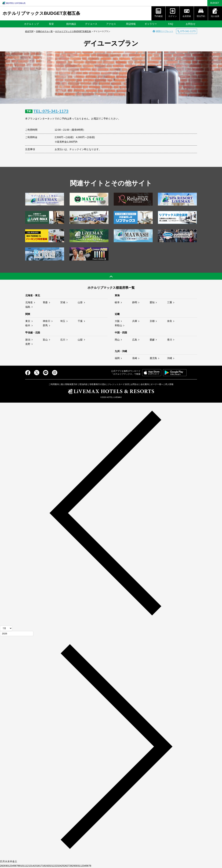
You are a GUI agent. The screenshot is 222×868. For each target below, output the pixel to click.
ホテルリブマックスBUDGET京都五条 (41, 13)
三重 (170, 302)
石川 (63, 339)
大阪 (117, 321)
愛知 (152, 302)
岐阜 (117, 302)
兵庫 (135, 321)
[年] (17, 634)
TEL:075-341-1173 (52, 111)
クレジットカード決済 (118, 384)
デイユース (91, 24)
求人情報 (169, 384)
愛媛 (152, 339)
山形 (80, 302)
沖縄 (170, 358)
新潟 (28, 339)
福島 (28, 307)
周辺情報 (131, 24)
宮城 (63, 302)
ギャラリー (151, 24)
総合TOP (29, 31)
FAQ (171, 24)
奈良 (170, 321)
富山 (45, 339)
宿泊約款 (83, 384)
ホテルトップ (31, 24)
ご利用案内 (54, 384)
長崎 (135, 358)
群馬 (45, 325)
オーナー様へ (157, 384)
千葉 (80, 321)
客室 (51, 24)
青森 (45, 302)
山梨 (80, 339)
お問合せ (191, 24)
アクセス (111, 24)
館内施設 (71, 24)
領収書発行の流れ (98, 384)
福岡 (117, 358)
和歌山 (118, 325)
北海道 (29, 302)
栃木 (28, 325)
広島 (135, 339)
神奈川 (46, 321)
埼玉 (63, 321)
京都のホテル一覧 (44, 31)
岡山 (117, 339)
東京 (28, 321)
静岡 (135, 302)
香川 (170, 339)
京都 (152, 321)
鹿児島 (153, 358)
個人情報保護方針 (69, 384)
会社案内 (145, 384)
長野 (28, 344)
